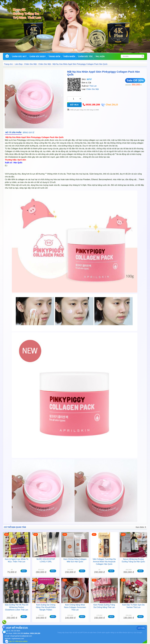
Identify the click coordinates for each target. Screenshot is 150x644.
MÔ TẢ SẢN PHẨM (13, 133)
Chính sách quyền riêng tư (106, 633)
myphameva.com (18, 638)
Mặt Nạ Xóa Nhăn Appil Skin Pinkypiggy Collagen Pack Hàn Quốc (103, 73)
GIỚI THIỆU (141, 628)
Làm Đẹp (19, 64)
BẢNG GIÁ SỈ (29, 133)
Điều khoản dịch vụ (126, 633)
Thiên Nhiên (69, 57)
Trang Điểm (54, 57)
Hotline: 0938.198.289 (32, 633)
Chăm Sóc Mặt (19, 57)
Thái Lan (93, 86)
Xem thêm (141, 527)
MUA (24, 571)
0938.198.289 (93, 105)
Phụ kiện (100, 57)
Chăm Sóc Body (38, 57)
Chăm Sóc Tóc (85, 57)
